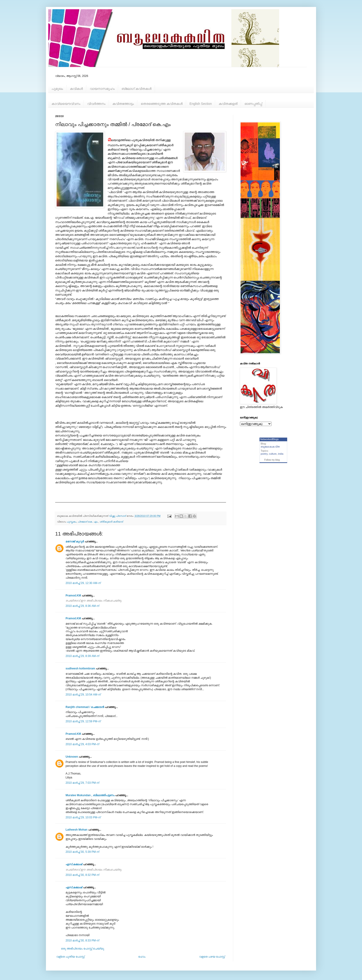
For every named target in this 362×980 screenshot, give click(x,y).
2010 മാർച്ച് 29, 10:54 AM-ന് (83, 695)
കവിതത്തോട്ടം (123, 104)
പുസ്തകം (72, 522)
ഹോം (142, 957)
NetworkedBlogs (269, 439)
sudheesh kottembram (80, 668)
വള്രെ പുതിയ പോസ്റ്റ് (70, 957)
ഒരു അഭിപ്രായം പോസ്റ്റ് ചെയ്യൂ (83, 949)
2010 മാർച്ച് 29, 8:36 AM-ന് (82, 606)
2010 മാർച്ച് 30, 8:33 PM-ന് (82, 941)
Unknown (72, 757)
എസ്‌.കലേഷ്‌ (74, 864)
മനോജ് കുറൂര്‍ (75, 541)
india (281, 454)
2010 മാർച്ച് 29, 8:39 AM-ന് (82, 656)
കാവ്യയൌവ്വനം (66, 104)
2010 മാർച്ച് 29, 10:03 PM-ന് (83, 817)
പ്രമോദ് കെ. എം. (88, 522)
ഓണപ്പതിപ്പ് (253, 104)
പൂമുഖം (57, 89)
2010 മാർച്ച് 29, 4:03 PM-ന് (82, 744)
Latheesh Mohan (77, 830)
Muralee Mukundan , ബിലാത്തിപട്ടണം (90, 795)
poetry (264, 454)
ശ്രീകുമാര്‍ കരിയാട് (111, 522)
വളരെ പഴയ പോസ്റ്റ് (212, 957)
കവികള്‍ (76, 89)
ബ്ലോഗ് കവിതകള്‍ (137, 89)
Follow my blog (272, 460)
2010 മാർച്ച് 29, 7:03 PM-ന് (82, 783)
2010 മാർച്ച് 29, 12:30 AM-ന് (83, 583)
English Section (201, 104)
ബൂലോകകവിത (270, 447)
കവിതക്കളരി (228, 104)
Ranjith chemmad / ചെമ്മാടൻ (85, 707)
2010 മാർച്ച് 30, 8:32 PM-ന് (82, 875)
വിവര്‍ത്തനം (96, 104)
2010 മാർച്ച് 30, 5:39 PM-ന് (82, 852)
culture (273, 454)
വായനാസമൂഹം (102, 89)
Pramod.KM (73, 596)
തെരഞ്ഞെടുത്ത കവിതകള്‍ (162, 104)
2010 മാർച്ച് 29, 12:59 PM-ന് (83, 721)
